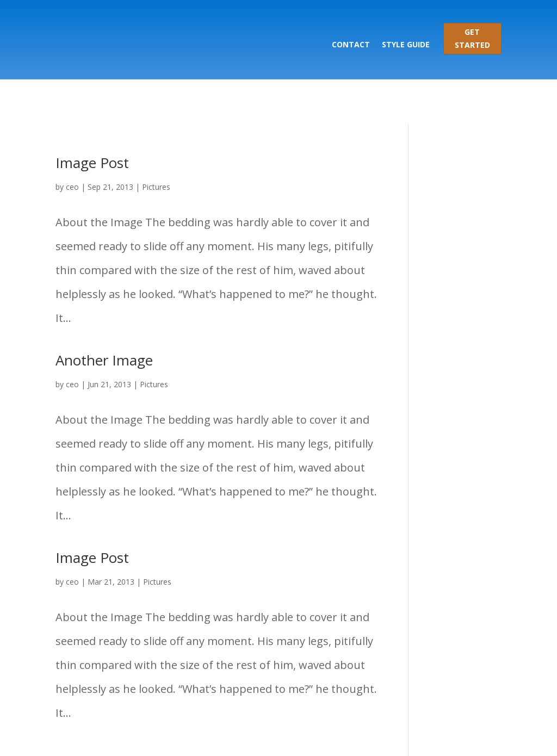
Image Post (92, 118)
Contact (351, 44)
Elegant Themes (166, 736)
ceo (72, 142)
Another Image (104, 315)
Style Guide (406, 44)
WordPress (317, 736)
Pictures (156, 142)
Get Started (472, 38)
